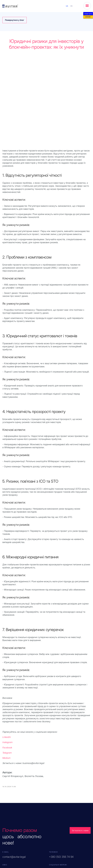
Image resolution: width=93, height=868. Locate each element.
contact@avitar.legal (14, 787)
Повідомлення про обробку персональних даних (78, 850)
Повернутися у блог (15, 20)
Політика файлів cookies (80, 860)
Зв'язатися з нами (80, 760)
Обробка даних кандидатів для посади (78, 856)
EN (71, 6)
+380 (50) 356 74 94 (61, 787)
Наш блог (55, 808)
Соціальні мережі (58, 795)
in (64, 802)
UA (67, 6)
